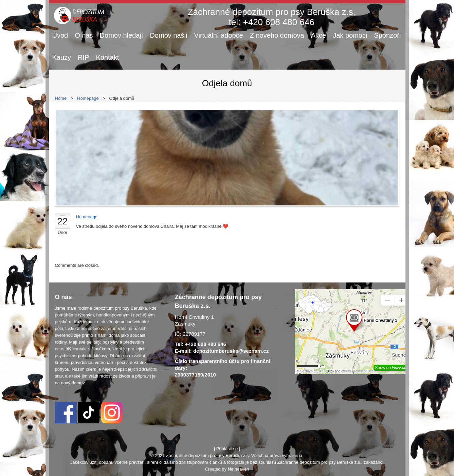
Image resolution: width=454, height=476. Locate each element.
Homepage (88, 98)
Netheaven (239, 469)
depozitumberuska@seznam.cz (231, 351)
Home (61, 98)
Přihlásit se (227, 449)
